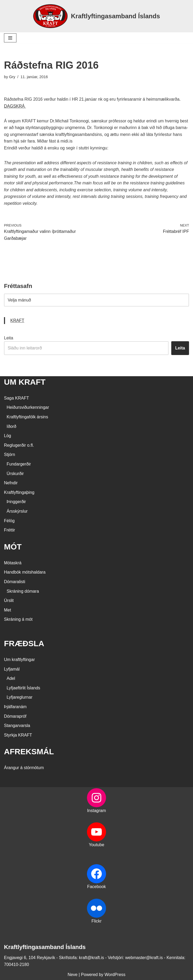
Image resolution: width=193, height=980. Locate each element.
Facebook (96, 887)
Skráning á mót (18, 619)
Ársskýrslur (17, 511)
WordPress (115, 975)
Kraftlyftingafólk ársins (27, 417)
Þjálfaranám (15, 707)
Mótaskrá (13, 563)
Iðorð (11, 426)
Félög (9, 521)
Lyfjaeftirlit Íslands (23, 688)
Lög (8, 436)
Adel (11, 678)
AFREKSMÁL (29, 751)
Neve (73, 975)
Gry (12, 77)
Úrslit (9, 600)
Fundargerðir (19, 464)
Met (8, 610)
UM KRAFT (25, 382)
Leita (9, 338)
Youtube (96, 845)
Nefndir (11, 483)
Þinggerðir (16, 502)
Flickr (96, 921)
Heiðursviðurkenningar (28, 408)
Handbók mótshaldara (25, 572)
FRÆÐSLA (24, 643)
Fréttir (10, 530)
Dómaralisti (15, 582)
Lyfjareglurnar (19, 697)
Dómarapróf (15, 716)
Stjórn (10, 454)
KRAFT (17, 320)
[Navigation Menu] (10, 38)
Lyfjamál (12, 669)
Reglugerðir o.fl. (19, 445)
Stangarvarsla (17, 726)
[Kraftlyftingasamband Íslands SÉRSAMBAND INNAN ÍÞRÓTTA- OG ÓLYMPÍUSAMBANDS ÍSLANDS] (96, 16)
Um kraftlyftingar (19, 660)
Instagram (96, 811)
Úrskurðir (15, 474)
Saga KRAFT (16, 398)
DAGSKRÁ (15, 106)
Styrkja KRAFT (18, 735)
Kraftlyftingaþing (19, 492)
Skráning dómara (23, 591)
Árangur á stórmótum (24, 768)
